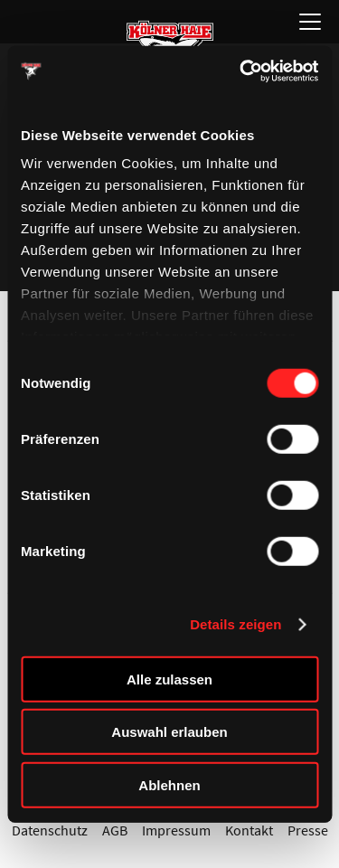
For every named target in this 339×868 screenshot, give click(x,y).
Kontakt (249, 830)
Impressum (176, 830)
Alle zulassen (169, 679)
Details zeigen (235, 624)
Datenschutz (50, 830)
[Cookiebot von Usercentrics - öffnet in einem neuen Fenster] (241, 71)
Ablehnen (169, 784)
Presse (308, 830)
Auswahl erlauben (169, 732)
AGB (115, 830)
